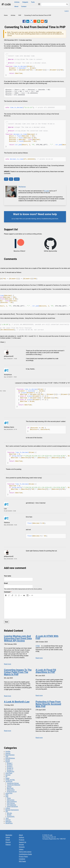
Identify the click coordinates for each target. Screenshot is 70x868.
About (16, 6)
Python (8, 808)
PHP (20, 15)
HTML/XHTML (10, 780)
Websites (8, 822)
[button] (46, 21)
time (11, 179)
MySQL (9, 815)
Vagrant (8, 820)
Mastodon (9, 835)
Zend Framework (12, 806)
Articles (17, 2)
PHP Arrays (11, 800)
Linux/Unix (9, 793)
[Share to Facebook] (24, 21)
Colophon (22, 859)
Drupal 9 (10, 767)
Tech (7, 818)
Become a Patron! (19, 251)
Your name (8, 576)
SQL (7, 811)
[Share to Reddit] (35, 21)
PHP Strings (11, 803)
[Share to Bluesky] (31, 21)
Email (6, 583)
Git (6, 776)
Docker (8, 760)
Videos (21, 849)
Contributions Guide (25, 854)
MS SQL (10, 813)
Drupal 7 (10, 763)
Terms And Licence (25, 852)
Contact (24, 6)
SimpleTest (11, 772)
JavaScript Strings (13, 783)
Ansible (8, 751)
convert (17, 179)
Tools (33, 2)
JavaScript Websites (14, 785)
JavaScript (9, 781)
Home (6, 15)
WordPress (9, 823)
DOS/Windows (10, 758)
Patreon (8, 845)
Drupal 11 (10, 770)
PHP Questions (12, 802)
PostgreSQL (11, 817)
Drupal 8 (10, 765)
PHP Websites (12, 805)
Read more (8, 664)
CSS (7, 756)
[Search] (67, 5)
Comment (7, 592)
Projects (22, 840)
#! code (6, 4)
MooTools (10, 788)
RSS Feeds (22, 861)
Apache (8, 753)
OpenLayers (11, 790)
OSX (7, 795)
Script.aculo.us (12, 792)
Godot (7, 778)
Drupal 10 (10, 768)
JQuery (9, 787)
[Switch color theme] (39, 4)
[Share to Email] (42, 21)
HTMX (38, 646)
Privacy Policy (23, 857)
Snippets (25, 2)
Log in (67, 11)
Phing (9, 798)
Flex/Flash (9, 773)
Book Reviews (10, 755)
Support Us (23, 842)
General (8, 775)
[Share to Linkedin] (28, 21)
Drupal (8, 762)
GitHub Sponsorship (50, 251)
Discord (8, 842)
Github (8, 837)
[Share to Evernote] (39, 21)
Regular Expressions (12, 810)
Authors (22, 837)
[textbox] (35, 608)
